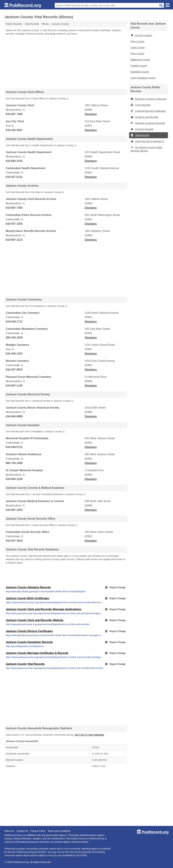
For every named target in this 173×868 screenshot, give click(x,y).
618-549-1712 (14, 322)
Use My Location (141, 35)
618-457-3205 (14, 224)
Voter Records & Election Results (149, 141)
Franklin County (139, 66)
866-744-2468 (14, 463)
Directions (91, 114)
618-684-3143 (14, 161)
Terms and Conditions (59, 831)
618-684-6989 (14, 416)
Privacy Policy (38, 831)
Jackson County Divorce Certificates (29, 631)
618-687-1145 (14, 386)
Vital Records (140, 135)
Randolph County (140, 72)
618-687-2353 (14, 510)
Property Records (142, 129)
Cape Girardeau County (143, 78)
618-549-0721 (14, 447)
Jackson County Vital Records (25, 664)
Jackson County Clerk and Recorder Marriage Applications (44, 609)
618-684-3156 (14, 479)
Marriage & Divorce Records (148, 123)
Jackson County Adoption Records (28, 587)
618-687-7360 (14, 114)
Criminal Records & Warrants (148, 111)
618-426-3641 (14, 130)
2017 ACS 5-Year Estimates (89, 735)
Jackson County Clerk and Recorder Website (35, 620)
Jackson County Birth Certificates (27, 598)
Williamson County (140, 60)
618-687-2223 (14, 240)
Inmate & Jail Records (144, 117)
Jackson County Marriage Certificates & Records (37, 653)
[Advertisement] (66, 62)
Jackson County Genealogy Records (29, 642)
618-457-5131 (14, 177)
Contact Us (22, 831)
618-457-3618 (14, 541)
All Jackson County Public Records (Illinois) (146, 149)
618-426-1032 (14, 354)
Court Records (140, 105)
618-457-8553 (14, 370)
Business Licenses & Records (148, 99)
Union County (138, 47)
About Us (9, 831)
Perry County (137, 41)
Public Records (14, 24)
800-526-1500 (14, 338)
